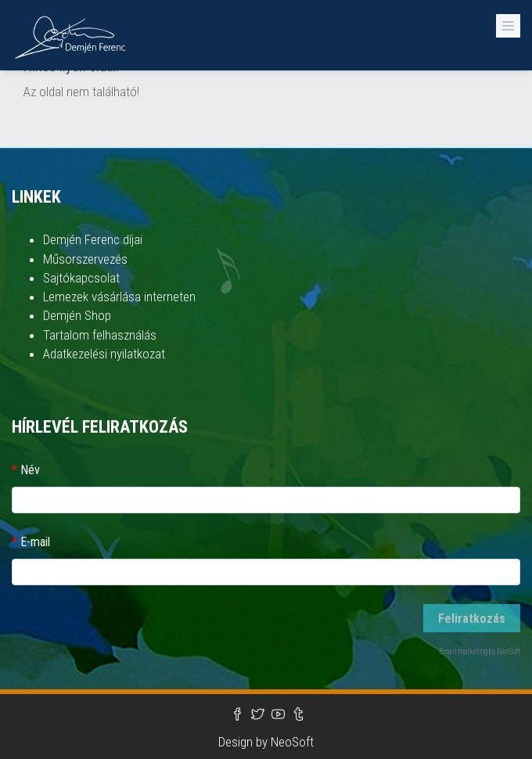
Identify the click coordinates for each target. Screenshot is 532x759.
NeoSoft (292, 742)
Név (30, 470)
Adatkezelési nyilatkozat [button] (104, 354)
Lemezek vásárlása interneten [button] (119, 297)
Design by (244, 742)
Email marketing (463, 651)
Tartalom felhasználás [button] (100, 335)
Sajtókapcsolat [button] (81, 278)
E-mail (35, 542)
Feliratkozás (472, 619)
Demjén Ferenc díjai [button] (93, 239)
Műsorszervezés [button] (85, 259)
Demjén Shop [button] (77, 315)
